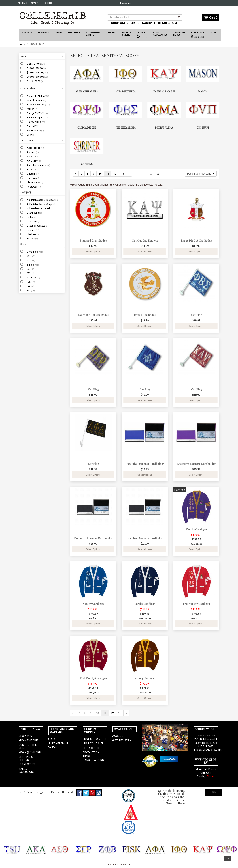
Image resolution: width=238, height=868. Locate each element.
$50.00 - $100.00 (36, 77)
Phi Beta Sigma (35, 118)
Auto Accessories (37, 165)
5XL (29, 269)
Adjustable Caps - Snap (40, 204)
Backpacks (33, 213)
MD (29, 291)
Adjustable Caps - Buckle (41, 200)
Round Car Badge (145, 315)
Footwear (32, 187)
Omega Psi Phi (35, 113)
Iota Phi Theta (35, 100)
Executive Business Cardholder (145, 464)
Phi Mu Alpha (34, 122)
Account (125, 3)
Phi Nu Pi (32, 126)
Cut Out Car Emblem (145, 241)
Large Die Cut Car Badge (196, 241)
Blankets (32, 234)
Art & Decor (33, 157)
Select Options (93, 252)
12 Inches (32, 278)
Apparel (31, 152)
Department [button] (42, 140)
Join (214, 792)
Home (22, 44)
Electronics (33, 182)
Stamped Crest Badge (93, 241)
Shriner (31, 135)
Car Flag (197, 315)
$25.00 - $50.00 (35, 73)
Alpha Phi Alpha (36, 96)
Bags (30, 170)
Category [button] (42, 192)
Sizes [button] (42, 244)
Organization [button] (42, 88)
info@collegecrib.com (206, 750)
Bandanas (32, 221)
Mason (31, 109)
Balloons (32, 217)
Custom (31, 174)
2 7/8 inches (34, 252)
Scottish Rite (34, 131)
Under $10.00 (34, 64)
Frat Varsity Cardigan (196, 604)
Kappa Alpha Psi (36, 105)
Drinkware (32, 178)
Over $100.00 (34, 81)
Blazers (31, 239)
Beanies (31, 230)
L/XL (30, 282)
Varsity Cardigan (196, 529)
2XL (29, 256)
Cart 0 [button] (211, 18)
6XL (29, 273)
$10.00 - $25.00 (35, 68)
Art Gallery (33, 161)
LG (29, 286)
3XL (29, 260)
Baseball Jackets (36, 226)
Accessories (34, 148)
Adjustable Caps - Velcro (40, 208)
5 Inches (32, 265)
